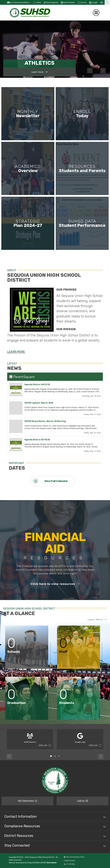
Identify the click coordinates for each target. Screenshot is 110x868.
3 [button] (59, 756)
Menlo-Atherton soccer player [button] (83, 76)
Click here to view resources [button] (55, 584)
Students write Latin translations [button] (97, 76)
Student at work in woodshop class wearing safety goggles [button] (75, 76)
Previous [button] (90, 71)
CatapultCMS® (33, 863)
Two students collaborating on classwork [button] (73, 76)
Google (95, 2)
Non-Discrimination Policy (74, 857)
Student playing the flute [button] (105, 76)
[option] (19, 2)
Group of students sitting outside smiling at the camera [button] (86, 76)
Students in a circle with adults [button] (91, 76)
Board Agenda (52, 2)
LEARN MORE (16, 352)
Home (39, 2)
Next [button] (103, 71)
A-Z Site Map (69, 864)
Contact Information (21, 816)
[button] (20, 2)
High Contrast (70, 861)
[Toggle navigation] (96, 13)
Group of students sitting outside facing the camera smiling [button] (102, 76)
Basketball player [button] (99, 76)
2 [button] (55, 756)
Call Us (83, 801)
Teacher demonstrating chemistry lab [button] (78, 76)
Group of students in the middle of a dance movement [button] (81, 76)
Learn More (97, 620)
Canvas (83, 2)
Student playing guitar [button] (94, 76)
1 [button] (51, 756)
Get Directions (28, 801)
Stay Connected (17, 845)
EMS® (43, 863)
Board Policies (69, 2)
